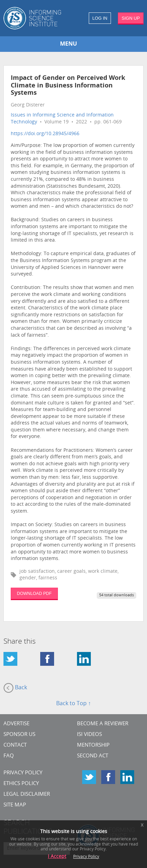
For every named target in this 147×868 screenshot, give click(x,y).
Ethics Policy (21, 784)
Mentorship (93, 745)
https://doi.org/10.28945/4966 (45, 134)
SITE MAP (15, 805)
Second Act (93, 756)
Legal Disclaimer (27, 795)
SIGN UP (131, 18)
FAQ (9, 756)
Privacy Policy (23, 773)
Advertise (16, 724)
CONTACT (15, 745)
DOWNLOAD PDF (34, 594)
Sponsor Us (19, 735)
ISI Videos (89, 735)
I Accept (57, 857)
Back (15, 688)
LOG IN (100, 18)
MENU (68, 44)
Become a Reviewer (103, 724)
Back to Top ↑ (73, 704)
